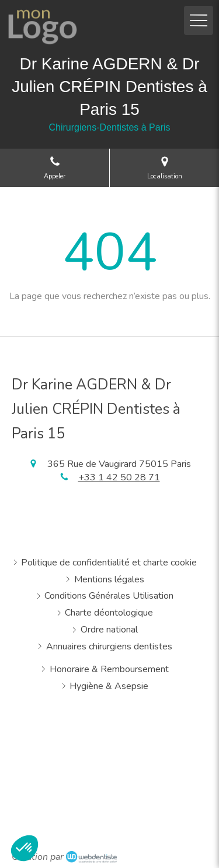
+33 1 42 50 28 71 (119, 477)
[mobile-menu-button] (199, 20)
